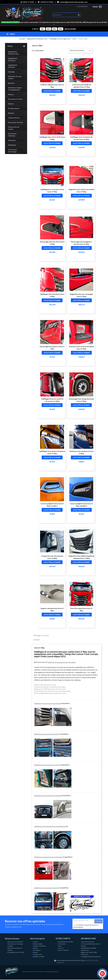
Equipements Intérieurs (13, 66)
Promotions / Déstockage (13, 151)
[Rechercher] (67, 15)
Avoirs (60, 946)
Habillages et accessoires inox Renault (48, 795)
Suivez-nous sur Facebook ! (15, 942)
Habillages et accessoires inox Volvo (47, 765)
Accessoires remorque (12, 135)
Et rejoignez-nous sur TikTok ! (16, 952)
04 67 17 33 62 (27, 2)
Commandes (62, 944)
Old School (12, 145)
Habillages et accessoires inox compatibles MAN (51, 826)
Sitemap (35, 952)
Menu (10, 46)
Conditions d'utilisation (39, 946)
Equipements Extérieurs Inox (13, 53)
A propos (35, 948)
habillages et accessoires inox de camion (62, 662)
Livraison (35, 942)
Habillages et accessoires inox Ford (46, 888)
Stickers (11, 104)
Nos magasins (37, 950)
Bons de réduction (63, 950)
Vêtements (12, 140)
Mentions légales (38, 944)
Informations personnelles (66, 942)
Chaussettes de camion (14, 128)
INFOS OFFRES (70, 29)
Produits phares (14, 108)
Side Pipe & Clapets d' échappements (15, 89)
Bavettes (11, 83)
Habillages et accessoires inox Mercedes (48, 857)
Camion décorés (14, 118)
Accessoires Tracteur (16, 122)
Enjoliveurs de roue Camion (15, 77)
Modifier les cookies (39, 957)
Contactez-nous (37, 954)
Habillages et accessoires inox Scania (47, 703)
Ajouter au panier (52, 91)
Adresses (61, 948)
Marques (11, 113)
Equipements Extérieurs (13, 59)
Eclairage (11, 72)
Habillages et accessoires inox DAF (46, 734)
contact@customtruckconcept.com (72, 2)
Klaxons (11, 94)
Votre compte (63, 939)
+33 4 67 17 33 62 (45, 2)
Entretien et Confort (15, 99)
